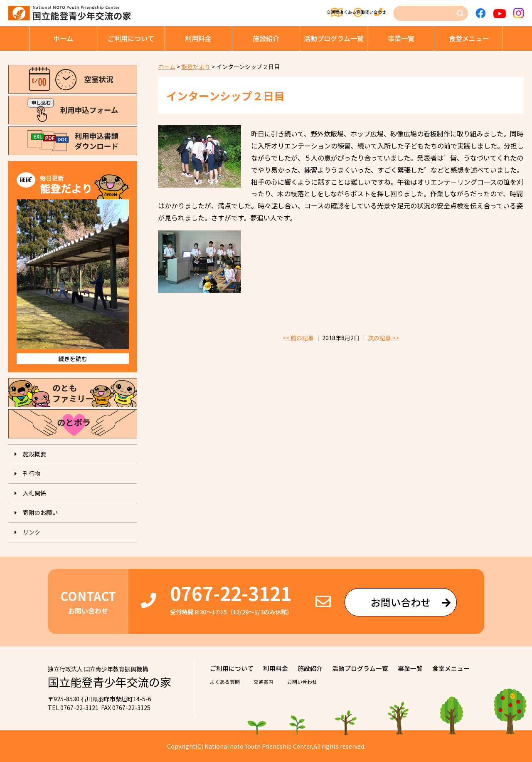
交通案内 (262, 13)
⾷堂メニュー (469, 38)
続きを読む (73, 359)
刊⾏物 (32, 473)
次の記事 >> (383, 338)
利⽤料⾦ (198, 38)
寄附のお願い (40, 512)
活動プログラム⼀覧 (334, 38)
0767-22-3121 (231, 593)
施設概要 (34, 454)
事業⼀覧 (401, 38)
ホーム (63, 38)
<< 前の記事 (298, 338)
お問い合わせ (370, 13)
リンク (32, 532)
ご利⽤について (131, 38)
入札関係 (34, 493)
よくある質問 (313, 13)
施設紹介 (266, 38)
